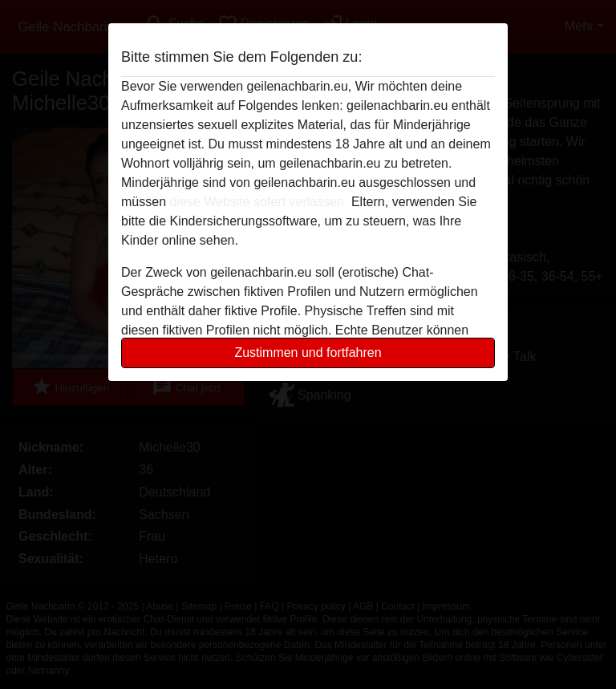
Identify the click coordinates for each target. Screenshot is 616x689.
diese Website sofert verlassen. (258, 202)
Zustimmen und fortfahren (308, 353)
